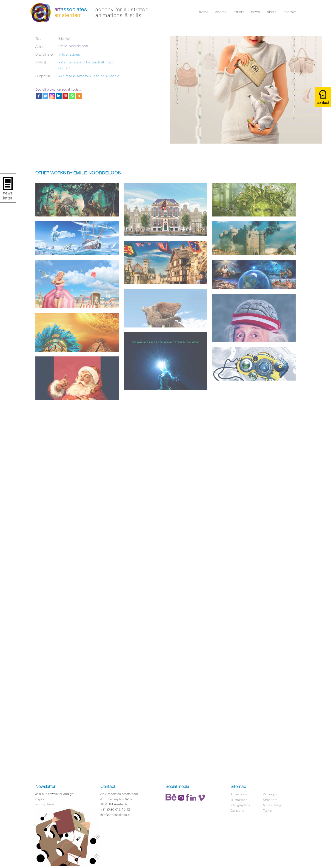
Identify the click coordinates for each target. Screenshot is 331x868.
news (256, 12)
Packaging (271, 794)
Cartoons (237, 811)
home (204, 12)
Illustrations (239, 800)
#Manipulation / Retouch (79, 62)
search (221, 12)
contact (290, 12)
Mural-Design (273, 805)
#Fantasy (81, 76)
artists (239, 12)
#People (113, 76)
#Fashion (97, 76)
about (272, 12)
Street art (270, 800)
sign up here (45, 804)
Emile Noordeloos (73, 46)
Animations (239, 794)
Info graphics (240, 805)
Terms (267, 811)
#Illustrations (69, 54)
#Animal (65, 76)
